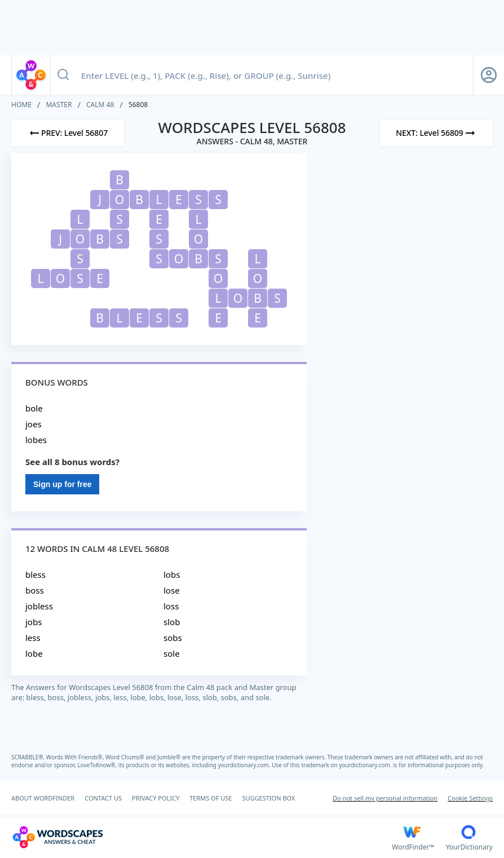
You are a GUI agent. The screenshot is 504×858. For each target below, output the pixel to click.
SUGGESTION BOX (268, 798)
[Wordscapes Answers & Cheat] (202, 837)
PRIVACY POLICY (156, 798)
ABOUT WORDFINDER (43, 798)
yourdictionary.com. (245, 765)
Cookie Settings (470, 798)
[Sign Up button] (489, 75)
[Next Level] (436, 133)
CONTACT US (103, 798)
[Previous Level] (68, 133)
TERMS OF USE (211, 798)
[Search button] (63, 75)
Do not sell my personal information (385, 798)
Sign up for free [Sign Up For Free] (62, 484)
